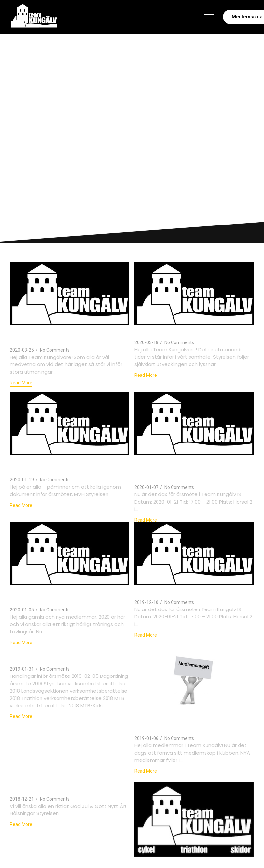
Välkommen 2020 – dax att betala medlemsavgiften (62, 596)
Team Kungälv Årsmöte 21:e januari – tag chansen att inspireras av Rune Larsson (188, 469)
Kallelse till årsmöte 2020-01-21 (181, 592)
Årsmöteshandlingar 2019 (49, 659)
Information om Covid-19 (170, 332)
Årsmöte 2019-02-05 (164, 863)
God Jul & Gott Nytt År (44, 789)
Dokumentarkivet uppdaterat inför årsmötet (62, 466)
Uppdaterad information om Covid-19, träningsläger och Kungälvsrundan (67, 336)
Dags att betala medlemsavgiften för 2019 (189, 724)
